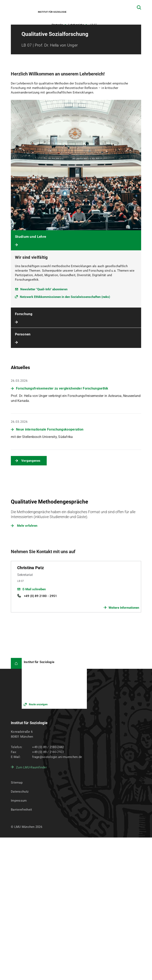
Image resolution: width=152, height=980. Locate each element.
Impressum (19, 801)
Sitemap (17, 783)
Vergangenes (31, 461)
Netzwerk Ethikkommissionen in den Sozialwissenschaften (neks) (65, 297)
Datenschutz (20, 792)
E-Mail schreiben (34, 589)
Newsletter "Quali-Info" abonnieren (44, 289)
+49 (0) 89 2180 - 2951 (40, 596)
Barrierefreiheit (21, 810)
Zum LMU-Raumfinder (31, 767)
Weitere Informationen (124, 608)
